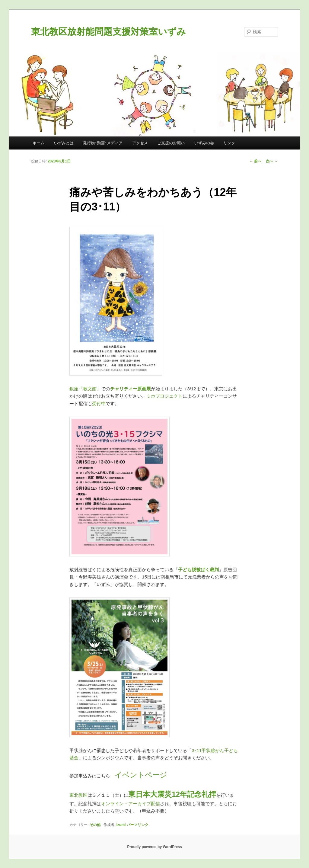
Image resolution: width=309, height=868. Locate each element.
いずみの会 (204, 143)
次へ (272, 161)
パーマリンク (138, 825)
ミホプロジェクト (164, 396)
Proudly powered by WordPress (154, 847)
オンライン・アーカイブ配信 (131, 804)
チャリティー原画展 (131, 389)
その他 (95, 825)
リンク (229, 143)
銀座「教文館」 (85, 389)
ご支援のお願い (171, 143)
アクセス (140, 143)
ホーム (38, 143)
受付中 (99, 404)
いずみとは (64, 143)
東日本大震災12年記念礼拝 (172, 794)
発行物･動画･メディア (103, 143)
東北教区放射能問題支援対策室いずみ (108, 32)
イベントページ (141, 775)
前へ (255, 161)
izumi (121, 825)
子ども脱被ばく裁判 (198, 570)
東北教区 (78, 795)
